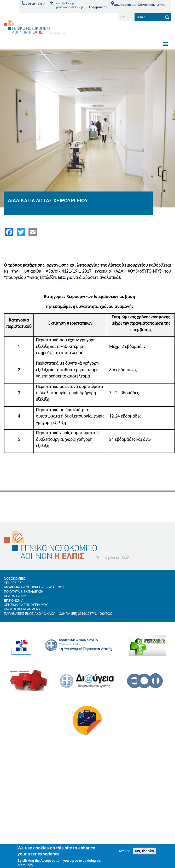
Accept (124, 851)
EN (123, 17)
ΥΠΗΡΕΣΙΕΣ (13, 583)
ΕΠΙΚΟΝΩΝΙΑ (14, 601)
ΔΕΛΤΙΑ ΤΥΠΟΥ (15, 596)
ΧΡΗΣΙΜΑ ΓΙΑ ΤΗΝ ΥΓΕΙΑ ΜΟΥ (26, 605)
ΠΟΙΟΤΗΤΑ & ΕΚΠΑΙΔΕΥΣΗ (24, 592)
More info (25, 865)
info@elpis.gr (65, 3)
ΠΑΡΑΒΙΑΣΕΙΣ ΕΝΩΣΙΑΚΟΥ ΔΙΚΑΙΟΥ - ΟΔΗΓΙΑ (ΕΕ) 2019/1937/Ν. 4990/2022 (58, 614)
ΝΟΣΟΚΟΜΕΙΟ (15, 579)
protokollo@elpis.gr (70, 7)
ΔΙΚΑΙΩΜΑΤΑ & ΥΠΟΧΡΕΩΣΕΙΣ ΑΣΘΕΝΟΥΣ (35, 587)
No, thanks (144, 851)
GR (129, 17)
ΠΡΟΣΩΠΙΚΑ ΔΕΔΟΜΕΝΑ (22, 609)
